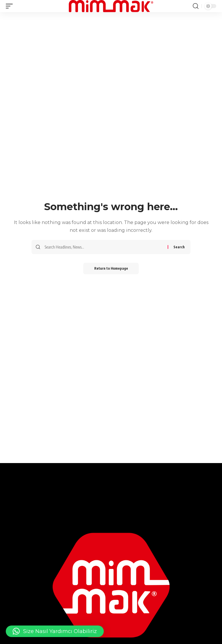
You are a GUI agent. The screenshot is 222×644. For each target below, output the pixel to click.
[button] (55, 631)
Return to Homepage (111, 268)
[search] (196, 6)
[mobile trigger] (11, 6)
